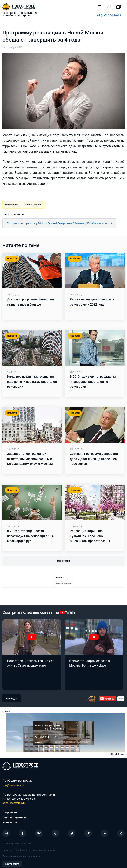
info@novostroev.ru (13, 785)
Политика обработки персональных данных (29, 850)
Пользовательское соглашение (21, 856)
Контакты (10, 822)
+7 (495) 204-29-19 (109, 15)
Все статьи (63, 561)
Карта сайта (12, 864)
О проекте (10, 812)
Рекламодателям (15, 817)
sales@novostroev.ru (14, 803)
